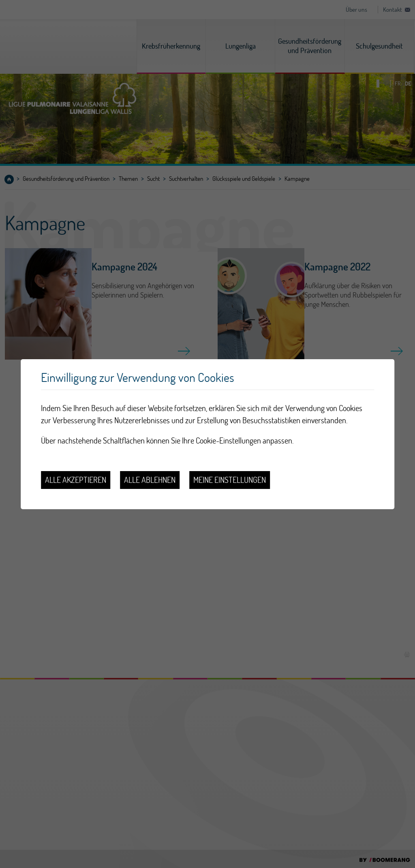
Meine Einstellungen (230, 480)
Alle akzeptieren (76, 480)
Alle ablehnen (150, 480)
